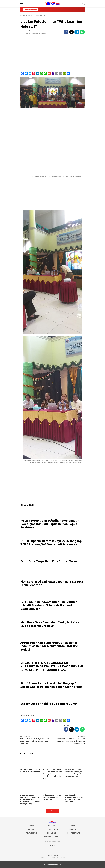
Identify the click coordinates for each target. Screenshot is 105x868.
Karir (73, 826)
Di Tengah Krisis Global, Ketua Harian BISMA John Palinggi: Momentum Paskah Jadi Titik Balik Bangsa (52, 774)
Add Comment (53, 811)
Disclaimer (73, 830)
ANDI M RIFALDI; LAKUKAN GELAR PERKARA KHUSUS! (30, 771)
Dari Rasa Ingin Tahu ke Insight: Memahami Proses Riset (52, 797)
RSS (52, 845)
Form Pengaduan (73, 833)
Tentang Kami (31, 833)
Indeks (31, 826)
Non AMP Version (53, 855)
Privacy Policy (52, 830)
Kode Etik (52, 826)
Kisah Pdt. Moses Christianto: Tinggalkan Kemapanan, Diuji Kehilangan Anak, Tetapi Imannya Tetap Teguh (30, 799)
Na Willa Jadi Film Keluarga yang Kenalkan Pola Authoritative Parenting (74, 798)
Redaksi (31, 830)
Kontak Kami (52, 833)
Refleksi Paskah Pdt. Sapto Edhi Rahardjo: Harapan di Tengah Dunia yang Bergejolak (75, 773)
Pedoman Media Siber (52, 837)
